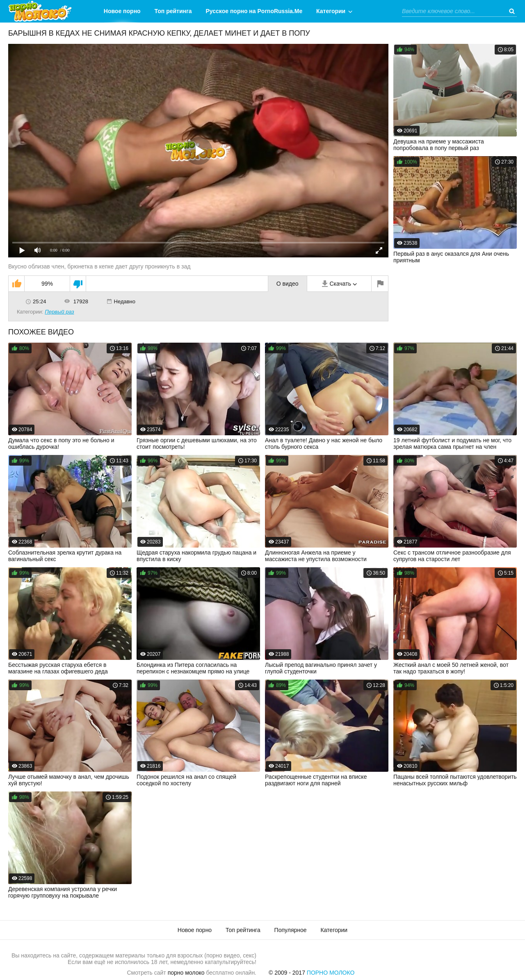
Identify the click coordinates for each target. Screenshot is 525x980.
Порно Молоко (331, 973)
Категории (331, 11)
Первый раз (59, 312)
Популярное (291, 930)
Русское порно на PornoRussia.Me (254, 11)
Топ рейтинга (173, 11)
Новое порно (122, 11)
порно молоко (186, 973)
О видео (288, 284)
